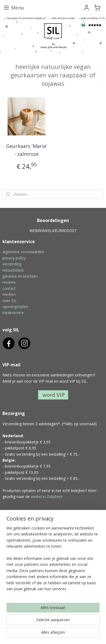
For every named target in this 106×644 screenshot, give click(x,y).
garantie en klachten (20, 276)
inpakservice (13, 313)
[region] (53, 561)
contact (9, 288)
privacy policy (14, 258)
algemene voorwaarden (23, 252)
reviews (9, 282)
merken (9, 294)
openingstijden (15, 307)
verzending (12, 264)
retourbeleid (13, 270)
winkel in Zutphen (46, 497)
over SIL (10, 301)
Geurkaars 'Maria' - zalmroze (27, 150)
